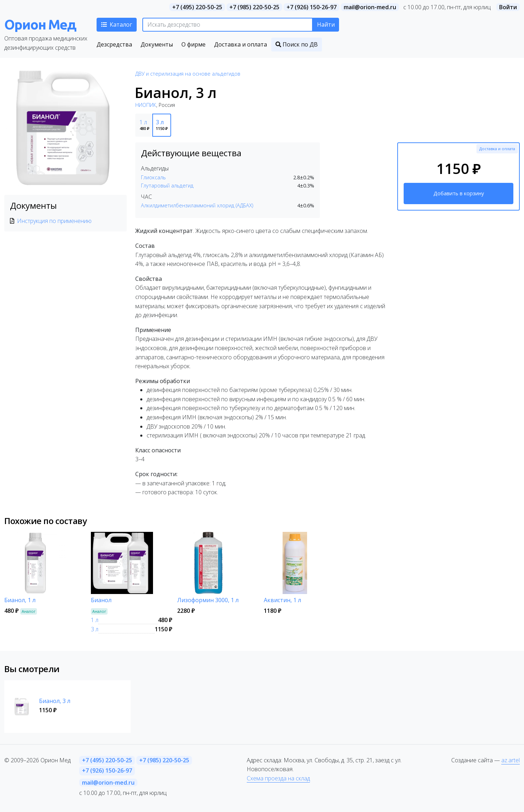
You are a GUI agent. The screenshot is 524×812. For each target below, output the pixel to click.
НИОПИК (146, 105)
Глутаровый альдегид (167, 186)
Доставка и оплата (497, 149)
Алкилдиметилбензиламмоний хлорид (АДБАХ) (197, 205)
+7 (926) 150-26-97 (312, 7)
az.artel (511, 760)
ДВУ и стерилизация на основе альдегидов (188, 74)
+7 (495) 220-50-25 (197, 7)
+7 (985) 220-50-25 (254, 7)
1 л (95, 620)
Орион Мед (40, 24)
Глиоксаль (153, 177)
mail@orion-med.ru (370, 7)
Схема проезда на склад (278, 778)
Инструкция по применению (54, 221)
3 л (95, 629)
